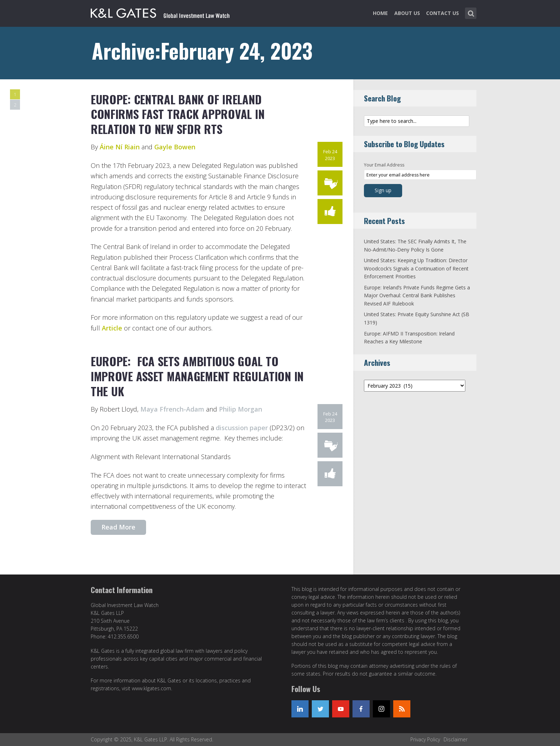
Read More (118, 527)
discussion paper (242, 428)
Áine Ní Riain (120, 147)
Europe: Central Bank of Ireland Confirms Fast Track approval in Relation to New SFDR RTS (177, 114)
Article (112, 328)
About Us (407, 13)
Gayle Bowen (175, 147)
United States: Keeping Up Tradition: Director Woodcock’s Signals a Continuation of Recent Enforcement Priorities (416, 268)
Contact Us (442, 13)
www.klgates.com (151, 688)
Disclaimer (456, 739)
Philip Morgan (241, 409)
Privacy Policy (425, 739)
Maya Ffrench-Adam (172, 409)
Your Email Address (384, 165)
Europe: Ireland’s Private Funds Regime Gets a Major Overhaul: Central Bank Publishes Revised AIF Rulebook (417, 295)
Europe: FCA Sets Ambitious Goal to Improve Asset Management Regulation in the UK (197, 376)
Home (380, 13)
